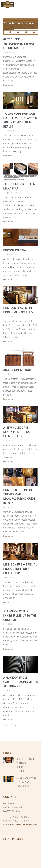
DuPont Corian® (15, 250)
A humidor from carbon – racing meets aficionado (20, 682)
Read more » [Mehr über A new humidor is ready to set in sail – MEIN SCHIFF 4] (8, 461)
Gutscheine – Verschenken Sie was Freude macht (19, 44)
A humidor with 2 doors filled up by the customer (20, 616)
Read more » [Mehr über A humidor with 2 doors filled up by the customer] (8, 649)
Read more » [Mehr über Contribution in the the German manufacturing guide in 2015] (8, 536)
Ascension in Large (17, 370)
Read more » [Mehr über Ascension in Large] (8, 399)
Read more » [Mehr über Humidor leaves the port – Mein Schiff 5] (8, 341)
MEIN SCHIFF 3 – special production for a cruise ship (20, 569)
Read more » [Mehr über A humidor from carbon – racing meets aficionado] (8, 719)
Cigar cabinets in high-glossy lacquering (26, 782)
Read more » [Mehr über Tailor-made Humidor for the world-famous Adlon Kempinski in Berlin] (8, 156)
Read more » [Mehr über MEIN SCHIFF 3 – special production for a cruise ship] (8, 602)
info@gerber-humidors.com (24, 825)
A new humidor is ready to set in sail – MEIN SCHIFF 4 (19, 432)
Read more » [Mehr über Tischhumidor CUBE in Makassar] (8, 222)
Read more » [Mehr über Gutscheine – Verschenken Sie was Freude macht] (8, 85)
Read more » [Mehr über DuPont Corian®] (8, 279)
